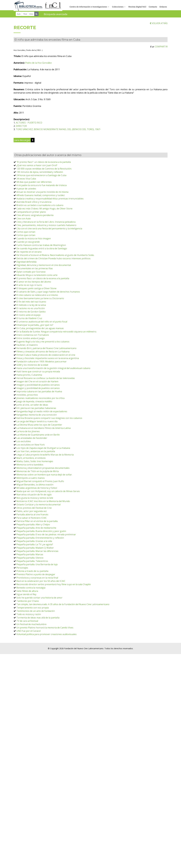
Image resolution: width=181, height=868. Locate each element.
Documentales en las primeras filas (35, 270)
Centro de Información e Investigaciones (88, 7)
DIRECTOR (28, 127)
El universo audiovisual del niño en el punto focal (42, 323)
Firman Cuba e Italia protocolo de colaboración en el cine (46, 356)
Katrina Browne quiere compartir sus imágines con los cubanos (49, 420)
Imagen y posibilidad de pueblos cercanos (38, 386)
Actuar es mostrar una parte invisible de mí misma (42, 193)
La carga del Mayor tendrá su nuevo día (37, 423)
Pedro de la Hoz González (46, 64)
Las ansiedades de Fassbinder (32, 440)
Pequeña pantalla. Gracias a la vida (34, 543)
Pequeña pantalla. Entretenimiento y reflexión (40, 539)
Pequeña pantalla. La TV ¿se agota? (35, 546)
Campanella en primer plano (31, 213)
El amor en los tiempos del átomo (34, 283)
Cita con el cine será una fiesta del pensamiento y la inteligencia (49, 230)
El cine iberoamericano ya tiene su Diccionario (40, 300)
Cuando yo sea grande (28, 243)
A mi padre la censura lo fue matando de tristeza (41, 187)
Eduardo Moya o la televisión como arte (37, 277)
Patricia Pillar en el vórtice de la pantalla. (37, 523)
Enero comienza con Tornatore (33, 336)
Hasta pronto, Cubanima (29, 376)
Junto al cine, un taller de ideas (32, 406)
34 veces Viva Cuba (26, 180)
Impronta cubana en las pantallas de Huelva (39, 393)
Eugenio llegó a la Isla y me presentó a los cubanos (43, 343)
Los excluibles (24, 443)
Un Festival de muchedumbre (31, 626)
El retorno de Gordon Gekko (31, 313)
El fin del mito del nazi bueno (31, 303)
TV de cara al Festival (27, 622)
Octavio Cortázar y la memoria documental (38, 506)
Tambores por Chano (28, 603)
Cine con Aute (24, 220)
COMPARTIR (159, 48)
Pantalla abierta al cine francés (32, 516)
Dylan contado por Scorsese (31, 273)
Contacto (153, 7)
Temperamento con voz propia (33, 609)
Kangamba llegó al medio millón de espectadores (42, 413)
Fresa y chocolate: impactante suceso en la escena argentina (48, 360)
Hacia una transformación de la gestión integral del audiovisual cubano (53, 370)
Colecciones (118, 7)
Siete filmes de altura (27, 593)
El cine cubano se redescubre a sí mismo (37, 297)
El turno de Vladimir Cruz (29, 320)
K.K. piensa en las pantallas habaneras (36, 410)
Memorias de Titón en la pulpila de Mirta (38, 473)
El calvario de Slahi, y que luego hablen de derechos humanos (48, 293)
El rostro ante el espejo (28, 316)
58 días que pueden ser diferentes (34, 183)
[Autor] (19, 14)
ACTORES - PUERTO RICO (36, 124)
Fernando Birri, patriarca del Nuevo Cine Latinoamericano (46, 350)
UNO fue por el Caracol (28, 632)
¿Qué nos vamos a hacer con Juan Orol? (37, 167)
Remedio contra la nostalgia (31, 589)
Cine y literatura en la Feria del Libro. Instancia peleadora (46, 223)
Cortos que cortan (26, 233)
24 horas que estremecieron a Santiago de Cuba (41, 177)
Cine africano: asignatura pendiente (35, 217)
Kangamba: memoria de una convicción (37, 416)
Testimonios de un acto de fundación (36, 612)
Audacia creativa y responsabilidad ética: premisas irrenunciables (50, 200)
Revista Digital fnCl (137, 7)
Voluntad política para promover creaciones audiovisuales (46, 636)
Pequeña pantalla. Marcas (30, 556)
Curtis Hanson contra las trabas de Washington (41, 247)
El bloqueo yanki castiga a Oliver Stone (36, 290)
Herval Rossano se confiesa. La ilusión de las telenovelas (46, 380)
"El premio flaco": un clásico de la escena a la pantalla (44, 164)
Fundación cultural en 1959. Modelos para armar (41, 363)
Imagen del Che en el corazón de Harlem (37, 383)
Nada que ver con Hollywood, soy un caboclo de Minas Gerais (48, 493)
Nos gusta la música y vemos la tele (35, 499)
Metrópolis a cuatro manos (31, 479)
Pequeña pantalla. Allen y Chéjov (33, 526)
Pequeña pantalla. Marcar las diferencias (37, 553)
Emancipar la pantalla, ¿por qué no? (35, 326)
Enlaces (163, 7)
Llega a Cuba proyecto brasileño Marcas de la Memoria (45, 456)
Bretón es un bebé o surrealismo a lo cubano (40, 207)
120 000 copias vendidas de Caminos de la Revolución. (44, 170)
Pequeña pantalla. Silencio (30, 559)
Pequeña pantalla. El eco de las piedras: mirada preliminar (46, 536)
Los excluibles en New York (31, 446)
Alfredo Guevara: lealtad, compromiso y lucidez (40, 197)
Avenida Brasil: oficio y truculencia (34, 203)
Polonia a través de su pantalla (32, 573)
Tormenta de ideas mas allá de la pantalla (38, 619)
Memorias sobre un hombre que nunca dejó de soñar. (44, 476)
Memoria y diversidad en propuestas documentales (43, 469)
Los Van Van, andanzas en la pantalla (36, 453)
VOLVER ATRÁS (159, 25)
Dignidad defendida (26, 263)
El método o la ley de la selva (31, 307)
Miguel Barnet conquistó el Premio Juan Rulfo (40, 483)
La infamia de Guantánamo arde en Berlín (38, 436)
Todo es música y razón (29, 616)
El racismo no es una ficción (31, 310)
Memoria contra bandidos (30, 466)
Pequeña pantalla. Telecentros (32, 563)
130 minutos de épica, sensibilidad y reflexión (40, 173)
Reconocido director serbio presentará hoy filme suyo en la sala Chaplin (54, 586)
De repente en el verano (29, 253)
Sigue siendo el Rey (26, 596)
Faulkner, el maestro (27, 346)
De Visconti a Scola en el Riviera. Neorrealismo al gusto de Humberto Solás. (55, 257)
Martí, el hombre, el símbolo (31, 459)
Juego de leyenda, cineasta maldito (34, 403)
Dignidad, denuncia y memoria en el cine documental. (44, 267)
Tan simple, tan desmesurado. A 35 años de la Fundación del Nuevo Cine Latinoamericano (63, 606)
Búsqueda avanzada (55, 14)
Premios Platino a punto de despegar (36, 576)
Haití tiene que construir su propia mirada (38, 373)
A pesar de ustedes (26, 190)
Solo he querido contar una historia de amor (39, 599)
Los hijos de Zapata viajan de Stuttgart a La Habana (43, 450)
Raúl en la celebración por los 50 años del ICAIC (41, 583)
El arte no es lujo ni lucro (29, 287)
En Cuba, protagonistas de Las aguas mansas (40, 330)
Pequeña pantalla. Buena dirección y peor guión (41, 533)
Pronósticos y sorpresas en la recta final (37, 579)
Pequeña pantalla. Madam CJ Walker (35, 549)
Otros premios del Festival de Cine (34, 509)
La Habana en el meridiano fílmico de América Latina (43, 430)
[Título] (25, 14)
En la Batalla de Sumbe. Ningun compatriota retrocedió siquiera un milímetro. (57, 333)
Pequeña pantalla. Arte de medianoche (36, 529)
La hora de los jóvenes (28, 433)
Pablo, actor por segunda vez (32, 513)
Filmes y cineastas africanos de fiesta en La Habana (43, 353)
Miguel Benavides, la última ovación (35, 486)
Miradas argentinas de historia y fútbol (37, 489)
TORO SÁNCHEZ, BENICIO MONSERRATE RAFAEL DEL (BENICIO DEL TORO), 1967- (65, 131)
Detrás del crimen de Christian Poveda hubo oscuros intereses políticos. (54, 260)
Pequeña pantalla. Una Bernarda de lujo (37, 566)
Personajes (22, 569)
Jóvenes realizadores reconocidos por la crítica (40, 400)
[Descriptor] (31, 14)
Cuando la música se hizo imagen (34, 240)
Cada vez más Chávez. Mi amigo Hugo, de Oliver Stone (44, 210)
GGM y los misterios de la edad (32, 366)
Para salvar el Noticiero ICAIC (32, 519)
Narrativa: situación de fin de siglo (34, 496)
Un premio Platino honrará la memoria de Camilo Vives (45, 629)
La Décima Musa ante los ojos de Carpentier (39, 426)
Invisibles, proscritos (27, 396)
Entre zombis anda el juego (31, 340)
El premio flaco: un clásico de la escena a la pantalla (43, 280)
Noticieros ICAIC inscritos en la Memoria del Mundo (43, 503)
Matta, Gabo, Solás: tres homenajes (35, 463)
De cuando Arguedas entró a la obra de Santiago (42, 250)
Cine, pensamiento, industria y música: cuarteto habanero (46, 227)
